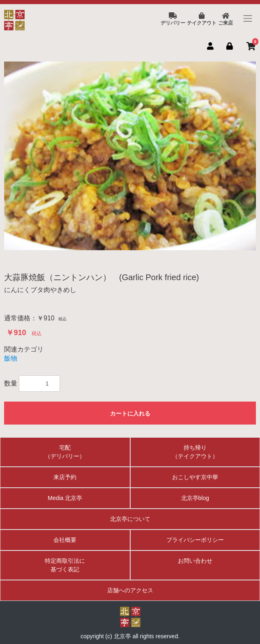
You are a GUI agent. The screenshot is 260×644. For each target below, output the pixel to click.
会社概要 (65, 540)
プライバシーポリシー (195, 540)
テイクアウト (202, 19)
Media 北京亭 (65, 498)
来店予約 (65, 477)
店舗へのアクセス (130, 590)
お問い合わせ (195, 561)
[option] (130, 156)
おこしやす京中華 (195, 477)
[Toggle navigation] (248, 18)
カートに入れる (130, 413)
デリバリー (173, 19)
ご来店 (225, 19)
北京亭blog (195, 498)
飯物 (11, 358)
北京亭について (130, 519)
